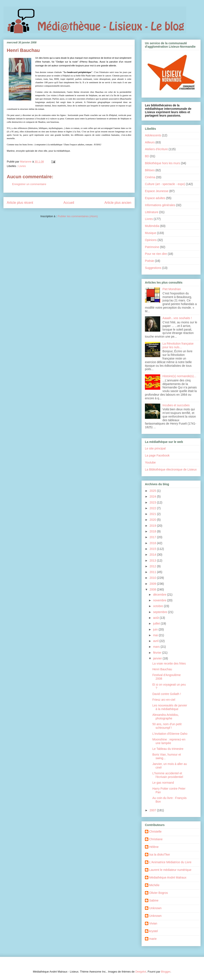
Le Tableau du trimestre (168, 749)
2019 (153, 526)
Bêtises (150, 170)
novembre (160, 600)
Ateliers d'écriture (156, 149)
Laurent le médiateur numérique (170, 870)
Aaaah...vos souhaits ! (177, 318)
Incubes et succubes (176, 405)
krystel (153, 931)
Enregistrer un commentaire (29, 184)
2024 (153, 496)
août (156, 618)
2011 (153, 572)
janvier (158, 658)
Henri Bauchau (162, 669)
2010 (153, 578)
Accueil (69, 203)
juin (156, 629)
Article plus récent (20, 203)
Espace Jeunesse (157, 191)
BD (147, 156)
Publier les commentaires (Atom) (78, 216)
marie (153, 939)
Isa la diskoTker (160, 854)
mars (157, 647)
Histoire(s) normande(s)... (179, 376)
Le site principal (155, 448)
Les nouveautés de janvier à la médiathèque (170, 707)
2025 (153, 491)
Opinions (151, 240)
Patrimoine (152, 247)
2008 (153, 589)
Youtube (150, 462)
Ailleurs (150, 142)
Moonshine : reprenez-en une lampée (169, 741)
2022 (153, 508)
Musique (151, 233)
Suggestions (153, 268)
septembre (160, 612)
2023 (153, 502)
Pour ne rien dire (156, 254)
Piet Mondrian (172, 289)
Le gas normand (163, 783)
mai (156, 635)
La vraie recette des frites (169, 663)
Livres (22, 166)
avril (156, 641)
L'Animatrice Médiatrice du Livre (170, 862)
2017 (153, 537)
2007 (153, 810)
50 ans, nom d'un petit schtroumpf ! (167, 726)
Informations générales (160, 205)
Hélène (154, 847)
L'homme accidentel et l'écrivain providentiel (168, 775)
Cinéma (150, 177)
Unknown (155, 908)
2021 (153, 514)
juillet (157, 623)
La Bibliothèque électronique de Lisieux (171, 469)
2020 (153, 520)
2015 (153, 549)
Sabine (154, 900)
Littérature (152, 212)
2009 (153, 584)
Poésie (149, 261)
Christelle (155, 832)
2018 (153, 531)
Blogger (166, 972)
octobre (158, 606)
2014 (153, 555)
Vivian (153, 923)
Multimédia (152, 226)
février (158, 653)
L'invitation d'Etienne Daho (170, 734)
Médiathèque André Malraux (168, 877)
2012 (153, 566)
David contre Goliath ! (167, 694)
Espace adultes (155, 198)
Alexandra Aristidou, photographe (166, 717)
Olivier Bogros (159, 893)
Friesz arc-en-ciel (164, 700)
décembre (160, 595)
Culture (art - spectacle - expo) (165, 184)
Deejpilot (141, 972)
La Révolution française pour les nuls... (178, 345)
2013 (153, 561)
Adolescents (153, 135)
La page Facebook (157, 455)
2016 (153, 543)
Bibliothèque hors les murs (162, 163)
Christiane (156, 839)
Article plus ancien (118, 203)
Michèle (154, 885)
